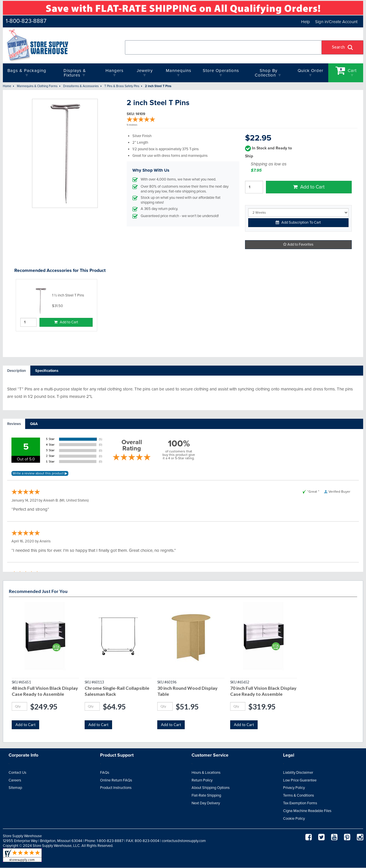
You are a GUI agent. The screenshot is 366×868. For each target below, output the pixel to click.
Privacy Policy (294, 788)
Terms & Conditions (299, 795)
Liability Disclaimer (298, 773)
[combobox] (223, 47)
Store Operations (221, 71)
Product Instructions (116, 788)
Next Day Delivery (206, 803)
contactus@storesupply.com (184, 841)
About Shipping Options (211, 788)
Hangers (115, 71)
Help (306, 22)
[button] (343, 47)
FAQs (105, 773)
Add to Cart (309, 187)
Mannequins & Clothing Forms (37, 86)
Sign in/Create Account (336, 22)
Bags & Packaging (27, 71)
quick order (311, 71)
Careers (15, 780)
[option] (56, 305)
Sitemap (15, 788)
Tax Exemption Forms (300, 803)
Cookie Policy (294, 819)
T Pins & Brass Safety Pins (122, 86)
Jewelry (145, 71)
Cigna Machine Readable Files (307, 811)
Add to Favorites (298, 244)
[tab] (17, 371)
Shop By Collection (266, 73)
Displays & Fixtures (75, 73)
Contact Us (17, 773)
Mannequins (179, 71)
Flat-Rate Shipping (206, 795)
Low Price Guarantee (300, 780)
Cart (346, 70)
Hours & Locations (206, 773)
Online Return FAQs (116, 780)
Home (7, 86)
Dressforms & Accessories (81, 86)
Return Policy (202, 780)
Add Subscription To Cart (298, 222)
